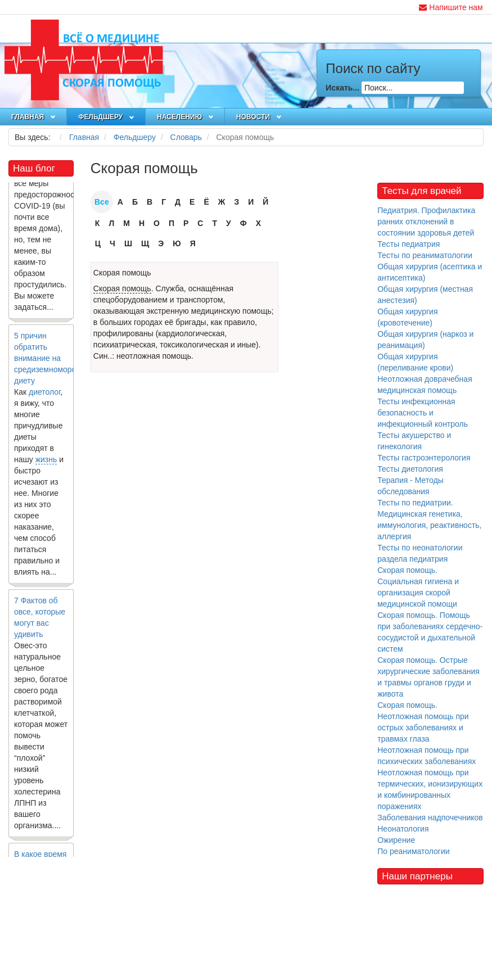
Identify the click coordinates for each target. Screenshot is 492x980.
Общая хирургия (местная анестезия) (425, 295)
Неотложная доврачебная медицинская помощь (425, 385)
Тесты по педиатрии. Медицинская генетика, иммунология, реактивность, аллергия (429, 520)
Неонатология (403, 829)
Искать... (342, 88)
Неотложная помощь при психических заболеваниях (426, 756)
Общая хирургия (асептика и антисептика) (430, 272)
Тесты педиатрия (409, 244)
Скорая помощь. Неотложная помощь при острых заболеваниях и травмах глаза (423, 722)
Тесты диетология (410, 469)
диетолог (45, 399)
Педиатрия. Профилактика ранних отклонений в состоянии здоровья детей (426, 222)
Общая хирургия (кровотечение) (407, 317)
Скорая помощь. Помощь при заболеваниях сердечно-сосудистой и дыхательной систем (430, 632)
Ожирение (396, 840)
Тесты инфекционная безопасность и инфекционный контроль (423, 413)
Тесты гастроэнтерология (424, 458)
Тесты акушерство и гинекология (414, 441)
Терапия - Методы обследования (410, 486)
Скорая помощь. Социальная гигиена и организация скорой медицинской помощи (418, 587)
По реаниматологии (413, 851)
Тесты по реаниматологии (425, 255)
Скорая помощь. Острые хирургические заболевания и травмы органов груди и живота (428, 677)
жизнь (46, 466)
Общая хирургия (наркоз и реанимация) (425, 340)
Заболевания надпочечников (430, 818)
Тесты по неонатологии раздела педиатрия (420, 553)
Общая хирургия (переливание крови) (415, 362)
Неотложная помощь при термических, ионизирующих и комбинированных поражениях (430, 789)
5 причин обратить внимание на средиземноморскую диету (51, 365)
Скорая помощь (122, 273)
